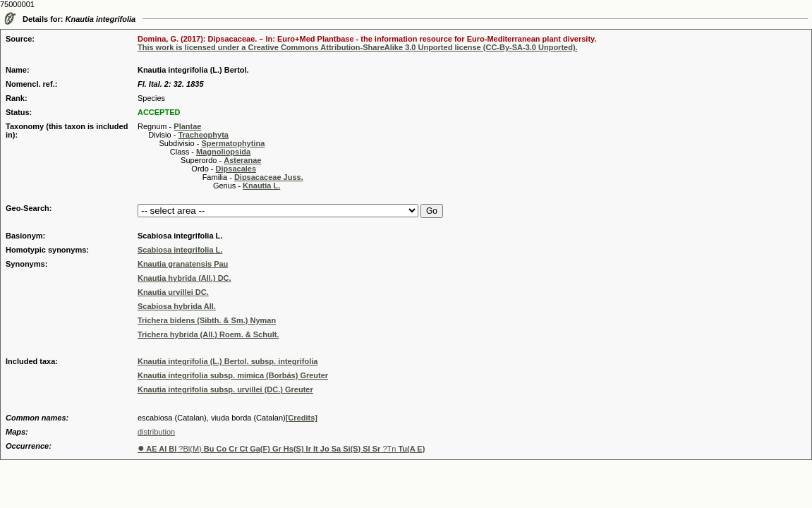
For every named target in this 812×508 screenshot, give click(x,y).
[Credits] (302, 418)
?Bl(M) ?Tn (281, 449)
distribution (156, 432)
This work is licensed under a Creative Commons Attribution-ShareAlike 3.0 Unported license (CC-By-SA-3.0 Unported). (358, 47)
